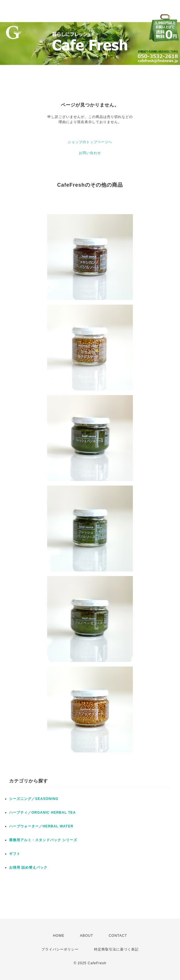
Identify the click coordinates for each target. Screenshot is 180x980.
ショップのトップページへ (90, 142)
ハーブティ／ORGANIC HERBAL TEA (42, 813)
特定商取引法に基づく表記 (116, 949)
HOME (59, 936)
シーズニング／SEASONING (34, 799)
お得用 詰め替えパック (28, 867)
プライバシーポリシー (60, 949)
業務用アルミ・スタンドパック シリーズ (43, 840)
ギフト (15, 854)
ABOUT (87, 936)
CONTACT (118, 936)
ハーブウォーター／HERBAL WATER (41, 826)
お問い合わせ (90, 153)
